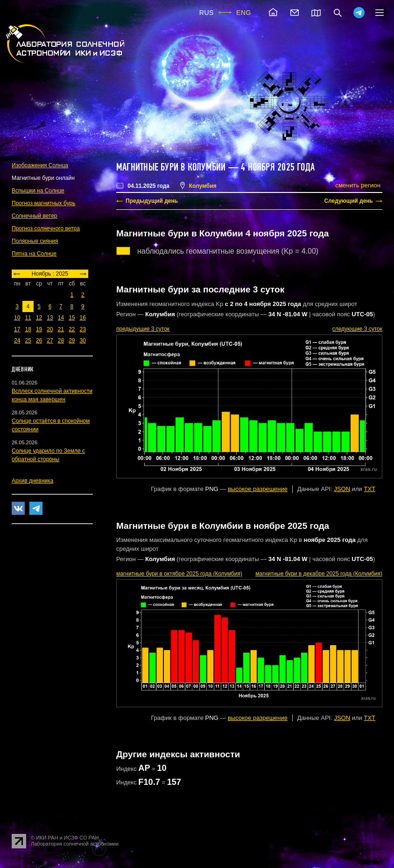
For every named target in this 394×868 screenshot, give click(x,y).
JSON (342, 489)
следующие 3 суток (357, 329)
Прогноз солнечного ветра (46, 228)
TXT (369, 489)
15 (72, 318)
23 (83, 329)
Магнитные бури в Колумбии (171, 167)
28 (61, 341)
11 (28, 318)
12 (39, 318)
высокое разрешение (258, 489)
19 (39, 329)
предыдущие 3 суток (143, 329)
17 (17, 329)
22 (72, 329)
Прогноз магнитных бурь (43, 203)
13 (50, 318)
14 (61, 318)
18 (28, 329)
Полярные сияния (35, 241)
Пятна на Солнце (34, 254)
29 (72, 341)
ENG (244, 13)
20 (50, 329)
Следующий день (348, 201)
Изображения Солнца (40, 165)
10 (17, 318)
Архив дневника (32, 481)
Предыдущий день (152, 201)
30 (83, 341)
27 (50, 341)
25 (28, 341)
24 (17, 341)
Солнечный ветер (35, 216)
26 (39, 341)
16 (83, 318)
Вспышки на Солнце (38, 191)
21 (61, 329)
